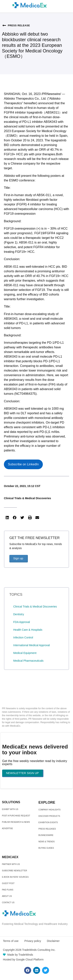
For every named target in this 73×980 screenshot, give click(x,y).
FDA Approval (22, 622)
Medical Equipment (25, 653)
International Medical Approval (32, 645)
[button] (7, 518)
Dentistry (19, 614)
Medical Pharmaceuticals (28, 661)
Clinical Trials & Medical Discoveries (27, 498)
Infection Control (23, 637)
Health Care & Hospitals (28, 630)
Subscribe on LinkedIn (23, 464)
